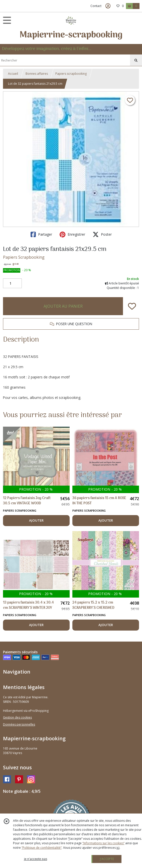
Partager (41, 234)
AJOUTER (36, 520)
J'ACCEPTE (107, 859)
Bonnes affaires (37, 74)
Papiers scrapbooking (71, 74)
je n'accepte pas (36, 859)
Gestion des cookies (17, 717)
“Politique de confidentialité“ (42, 848)
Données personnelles (19, 724)
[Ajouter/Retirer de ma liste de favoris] (132, 306)
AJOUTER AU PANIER (63, 306)
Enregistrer (72, 234)
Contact (96, 6)
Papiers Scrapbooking (24, 257)
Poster (102, 234)
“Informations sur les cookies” (103, 843)
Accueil (13, 74)
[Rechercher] (136, 60)
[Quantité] (12, 283)
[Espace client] (108, 6)
